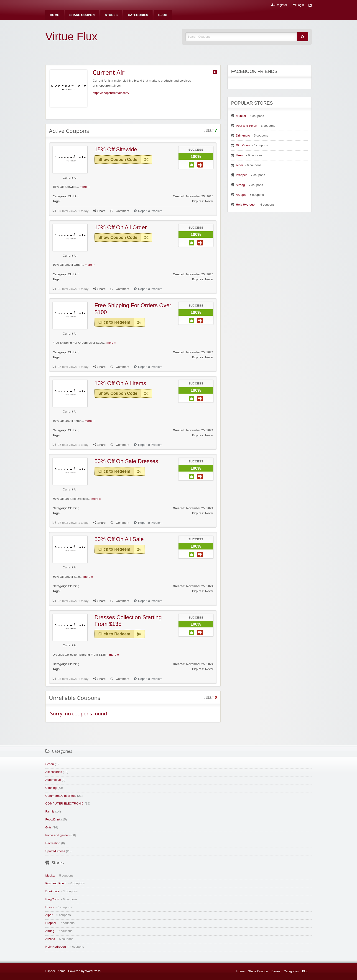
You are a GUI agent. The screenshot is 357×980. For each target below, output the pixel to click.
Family (50, 811)
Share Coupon (82, 15)
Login (298, 5)
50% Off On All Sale (119, 539)
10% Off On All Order (121, 227)
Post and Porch (246, 126)
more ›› (85, 187)
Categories (138, 15)
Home (55, 15)
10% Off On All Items (120, 383)
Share (99, 211)
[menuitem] (55, 15)
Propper (241, 175)
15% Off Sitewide (116, 149)
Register (279, 5)
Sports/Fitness (55, 851)
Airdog (240, 185)
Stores (111, 15)
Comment (120, 211)
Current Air (70, 178)
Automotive (53, 780)
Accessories (54, 772)
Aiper (240, 165)
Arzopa (241, 195)
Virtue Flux (71, 37)
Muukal (241, 116)
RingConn (243, 145)
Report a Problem (148, 211)
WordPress (93, 971)
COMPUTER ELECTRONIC (65, 803)
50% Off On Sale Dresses (126, 461)
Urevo (240, 155)
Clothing (74, 196)
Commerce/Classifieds (61, 796)
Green (50, 764)
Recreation (53, 843)
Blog (163, 15)
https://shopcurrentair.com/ (111, 93)
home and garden (57, 835)
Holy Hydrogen (246, 205)
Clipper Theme (55, 971)
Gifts (48, 827)
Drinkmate (243, 135)
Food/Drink (53, 819)
